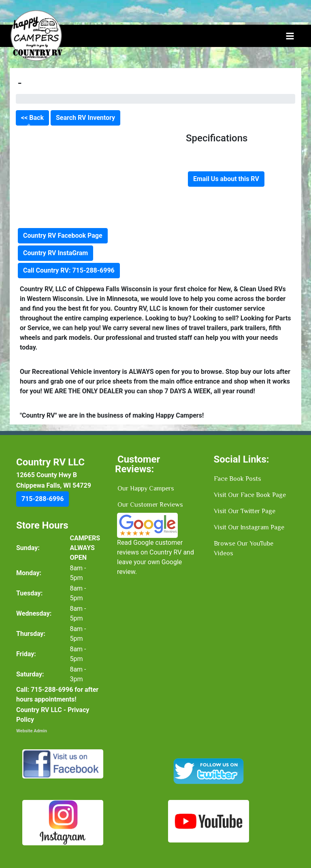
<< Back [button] (32, 118)
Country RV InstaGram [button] (55, 253)
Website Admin (32, 731)
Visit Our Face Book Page (250, 495)
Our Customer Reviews (150, 505)
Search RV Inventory (85, 118)
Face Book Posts (238, 479)
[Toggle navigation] (290, 36)
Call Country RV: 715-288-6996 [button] (69, 270)
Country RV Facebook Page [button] (63, 236)
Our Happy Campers (146, 488)
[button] (43, 499)
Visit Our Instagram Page (249, 527)
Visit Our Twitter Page (245, 511)
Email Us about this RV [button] (226, 179)
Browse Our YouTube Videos (244, 548)
